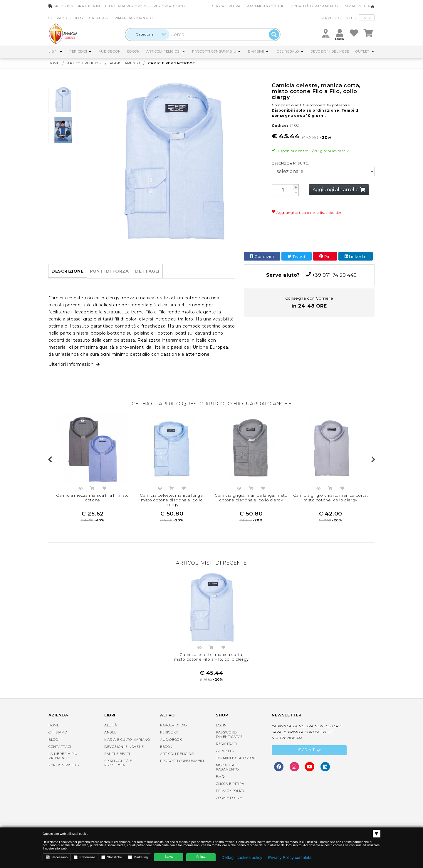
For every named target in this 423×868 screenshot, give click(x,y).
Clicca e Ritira (226, 6)
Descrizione (68, 271)
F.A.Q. (221, 776)
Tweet (297, 256)
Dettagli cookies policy (242, 857)
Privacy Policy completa (290, 857)
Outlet (362, 51)
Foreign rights (64, 765)
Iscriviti (309, 751)
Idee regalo (287, 51)
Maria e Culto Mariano (127, 740)
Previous (50, 460)
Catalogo (99, 18)
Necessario (57, 857)
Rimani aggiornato (134, 18)
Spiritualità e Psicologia (118, 763)
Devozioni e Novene (124, 747)
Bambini (256, 51)
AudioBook (110, 51)
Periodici (78, 51)
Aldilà (111, 725)
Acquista (93, 489)
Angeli (111, 732)
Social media (360, 6)
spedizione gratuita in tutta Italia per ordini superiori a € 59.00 (117, 6)
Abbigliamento (125, 63)
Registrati (226, 744)
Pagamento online (266, 6)
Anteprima (80, 489)
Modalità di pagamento (314, 6)
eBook (134, 51)
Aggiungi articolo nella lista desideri (307, 213)
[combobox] (148, 35)
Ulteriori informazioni (74, 364)
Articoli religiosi (163, 51)
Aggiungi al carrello (339, 190)
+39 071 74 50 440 (309, 275)
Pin (325, 256)
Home (54, 63)
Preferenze (84, 857)
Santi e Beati (117, 754)
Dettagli (147, 271)
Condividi (262, 256)
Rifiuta (201, 857)
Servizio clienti (336, 18)
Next (373, 460)
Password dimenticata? (229, 734)
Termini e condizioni (236, 758)
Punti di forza (109, 271)
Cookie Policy (229, 798)
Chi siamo (58, 18)
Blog (78, 18)
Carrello (225, 751)
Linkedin (356, 256)
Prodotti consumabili (214, 51)
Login (221, 725)
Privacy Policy (230, 791)
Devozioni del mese (330, 51)
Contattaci (60, 747)
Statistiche (112, 857)
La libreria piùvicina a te (63, 756)
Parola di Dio (173, 725)
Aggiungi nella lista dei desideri (105, 489)
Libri (53, 51)
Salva (169, 857)
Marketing (138, 857)
